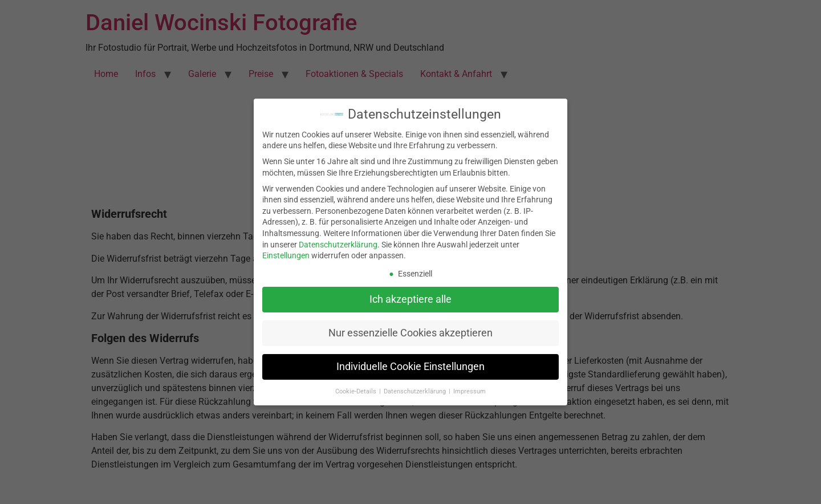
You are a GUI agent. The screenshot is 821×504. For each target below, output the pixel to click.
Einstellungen (286, 255)
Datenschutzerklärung (338, 245)
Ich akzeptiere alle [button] (410, 299)
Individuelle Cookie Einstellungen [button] (410, 367)
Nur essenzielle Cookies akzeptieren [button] (410, 333)
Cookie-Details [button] (357, 391)
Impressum (470, 391)
